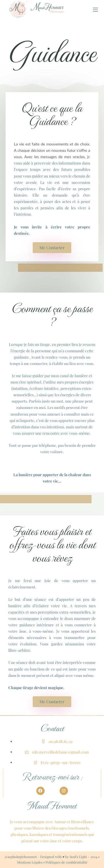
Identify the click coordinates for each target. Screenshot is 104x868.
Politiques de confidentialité (66, 862)
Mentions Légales (30, 862)
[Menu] (95, 10)
